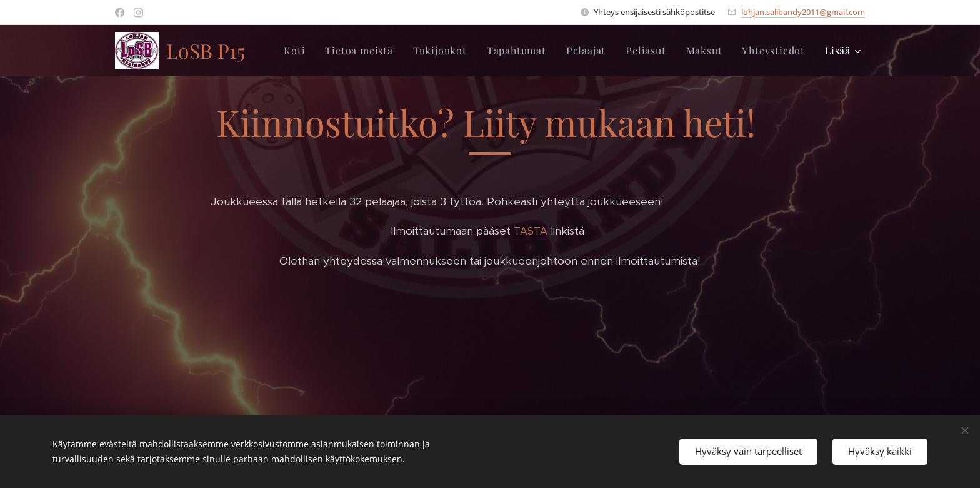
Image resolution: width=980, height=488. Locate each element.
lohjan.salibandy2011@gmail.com (803, 12)
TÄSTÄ (531, 231)
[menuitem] (298, 51)
